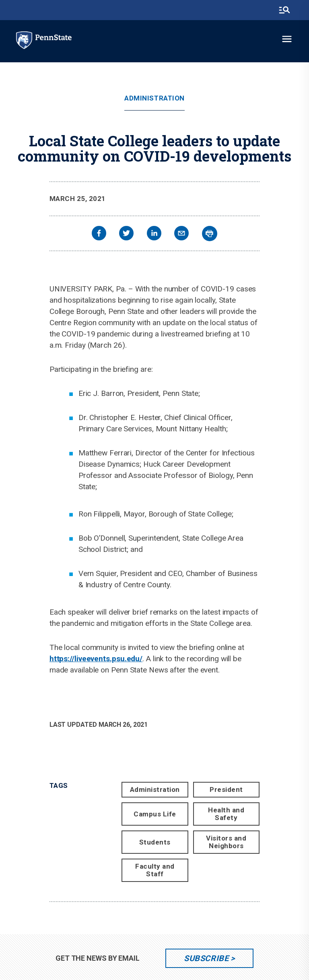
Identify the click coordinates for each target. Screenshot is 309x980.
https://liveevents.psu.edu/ (96, 659)
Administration (154, 98)
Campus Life (155, 814)
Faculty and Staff (155, 870)
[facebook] (99, 234)
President (226, 789)
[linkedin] (154, 234)
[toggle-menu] (287, 39)
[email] (181, 234)
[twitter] (126, 234)
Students (155, 842)
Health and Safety (226, 814)
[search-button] (284, 10)
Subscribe (206, 958)
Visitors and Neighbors (226, 842)
